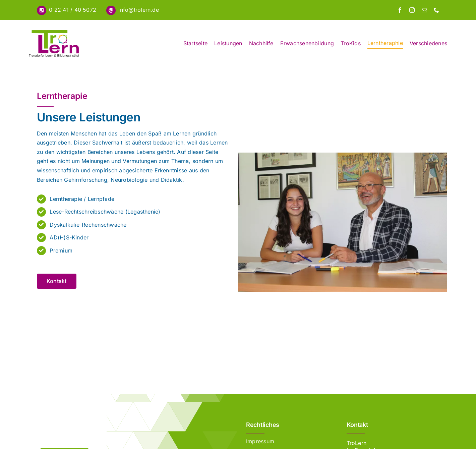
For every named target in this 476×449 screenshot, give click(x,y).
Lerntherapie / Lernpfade (82, 199)
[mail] (424, 10)
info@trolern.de (139, 10)
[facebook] (400, 10)
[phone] (436, 10)
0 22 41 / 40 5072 (73, 10)
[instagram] (412, 10)
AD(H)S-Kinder (69, 237)
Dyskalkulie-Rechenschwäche (88, 225)
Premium (61, 250)
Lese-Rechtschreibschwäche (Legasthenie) (105, 212)
